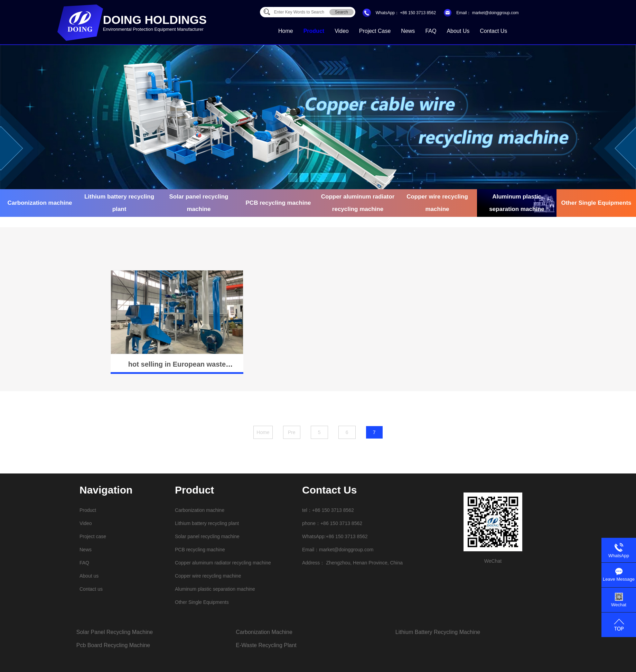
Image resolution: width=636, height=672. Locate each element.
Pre (292, 432)
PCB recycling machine (278, 203)
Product (314, 31)
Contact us (493, 31)
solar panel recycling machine (115, 632)
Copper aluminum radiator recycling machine (358, 203)
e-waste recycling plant (266, 645)
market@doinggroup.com (495, 13)
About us (458, 31)
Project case (375, 31)
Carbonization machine (40, 203)
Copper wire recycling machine (437, 203)
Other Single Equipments (596, 203)
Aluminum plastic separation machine (517, 203)
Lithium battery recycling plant (119, 203)
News (408, 31)
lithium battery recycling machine (438, 632)
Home (286, 31)
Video (342, 31)
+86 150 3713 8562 (418, 13)
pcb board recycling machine (113, 645)
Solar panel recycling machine (199, 203)
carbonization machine (264, 632)
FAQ (431, 31)
